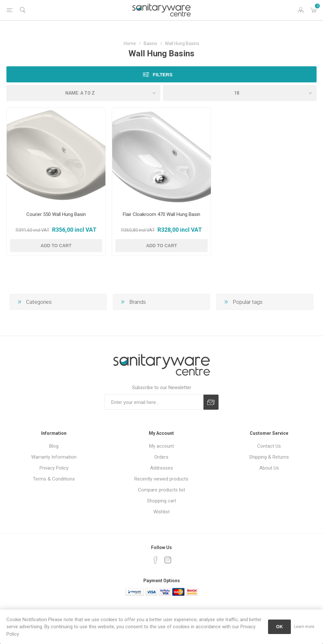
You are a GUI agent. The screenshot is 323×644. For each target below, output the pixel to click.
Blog (54, 446)
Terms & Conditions (54, 479)
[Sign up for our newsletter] (154, 402)
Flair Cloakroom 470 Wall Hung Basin (161, 214)
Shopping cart (161, 501)
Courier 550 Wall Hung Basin (56, 214)
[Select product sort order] (83, 93)
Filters (162, 75)
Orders (161, 457)
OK (279, 627)
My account (161, 446)
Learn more (304, 627)
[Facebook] (156, 560)
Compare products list (161, 490)
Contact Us (269, 446)
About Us (269, 468)
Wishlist (161, 512)
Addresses (161, 468)
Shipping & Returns (269, 457)
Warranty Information (54, 457)
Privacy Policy (54, 468)
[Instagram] (168, 560)
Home (130, 43)
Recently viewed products (161, 479)
